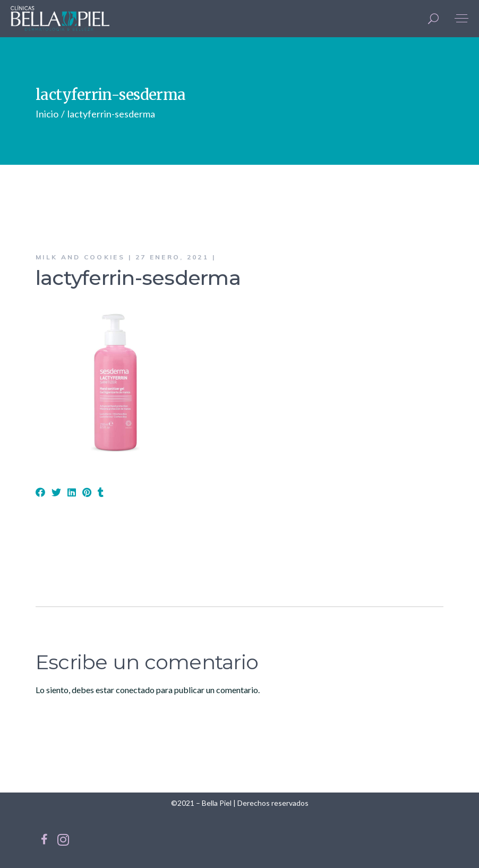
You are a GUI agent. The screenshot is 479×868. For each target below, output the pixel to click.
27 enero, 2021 (172, 257)
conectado (135, 690)
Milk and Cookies (80, 257)
